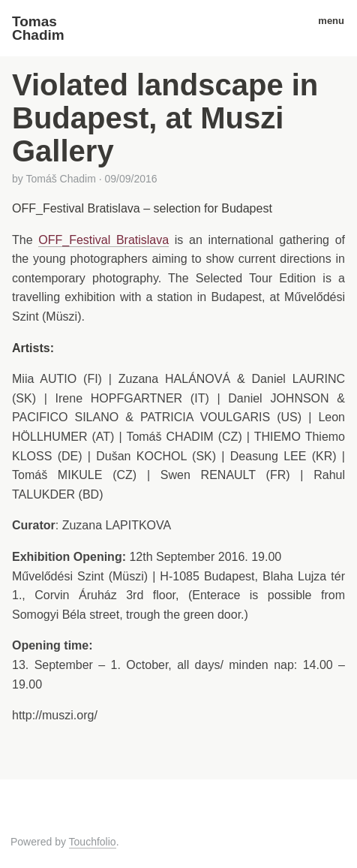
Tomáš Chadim (60, 179)
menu (326, 21)
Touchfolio (93, 842)
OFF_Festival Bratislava (103, 240)
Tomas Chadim (38, 28)
